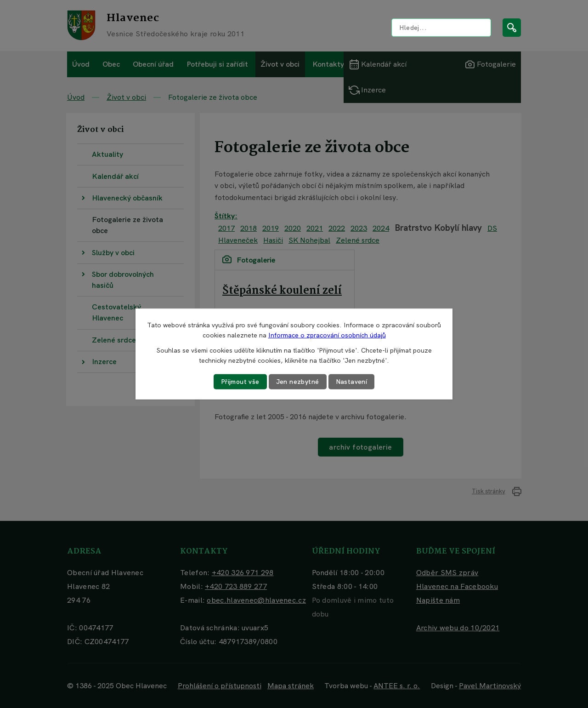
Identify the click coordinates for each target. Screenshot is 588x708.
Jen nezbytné (298, 382)
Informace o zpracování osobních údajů (327, 335)
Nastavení (352, 382)
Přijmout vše (240, 382)
